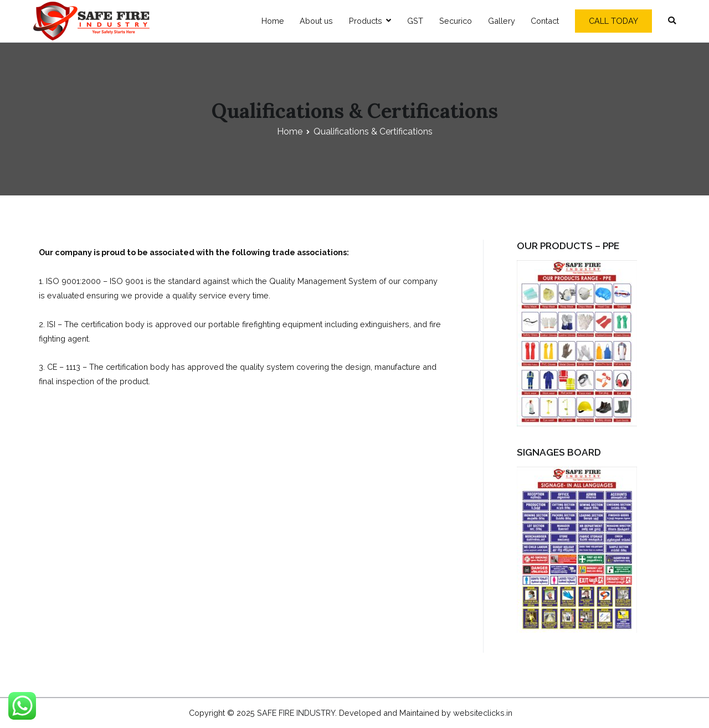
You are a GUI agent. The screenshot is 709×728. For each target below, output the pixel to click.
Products (366, 21)
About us (316, 21)
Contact (545, 21)
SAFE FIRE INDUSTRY (296, 713)
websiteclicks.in (483, 713)
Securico (456, 21)
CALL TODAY (613, 21)
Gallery (502, 21)
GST (415, 21)
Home (273, 21)
